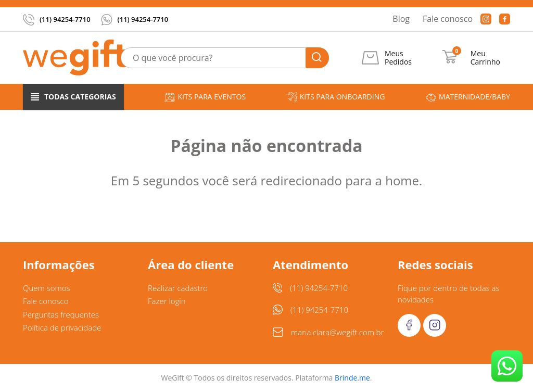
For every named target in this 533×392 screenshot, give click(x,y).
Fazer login (167, 301)
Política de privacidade (62, 327)
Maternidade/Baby (468, 97)
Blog (401, 19)
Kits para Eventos (205, 97)
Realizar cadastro (178, 288)
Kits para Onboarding (336, 97)
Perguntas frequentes (61, 314)
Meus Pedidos (398, 58)
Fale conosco (448, 19)
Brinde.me (352, 378)
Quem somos (47, 288)
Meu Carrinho (485, 58)
